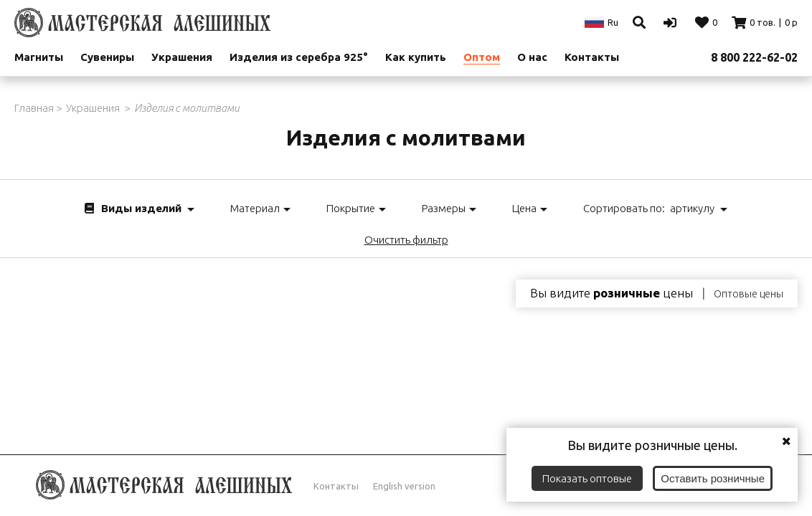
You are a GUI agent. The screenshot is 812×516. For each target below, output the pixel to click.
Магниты (39, 57)
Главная (34, 108)
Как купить (416, 57)
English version (404, 486)
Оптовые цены (749, 294)
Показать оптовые (587, 478)
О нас (532, 57)
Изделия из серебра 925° (299, 57)
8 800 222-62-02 (754, 57)
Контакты (336, 486)
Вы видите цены (612, 293)
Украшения (182, 57)
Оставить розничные (713, 478)
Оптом (482, 57)
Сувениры (107, 57)
